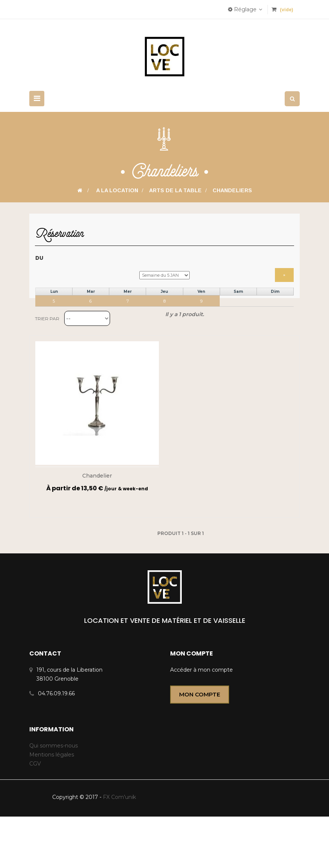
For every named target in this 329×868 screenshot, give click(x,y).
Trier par (47, 370)
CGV (35, 815)
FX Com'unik (119, 848)
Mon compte (200, 746)
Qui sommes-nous (54, 797)
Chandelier (97, 527)
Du (39, 261)
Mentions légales (52, 806)
